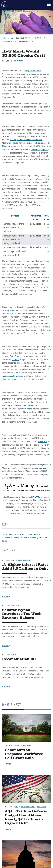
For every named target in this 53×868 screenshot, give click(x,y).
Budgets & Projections (28, 807)
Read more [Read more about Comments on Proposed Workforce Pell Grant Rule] (8, 764)
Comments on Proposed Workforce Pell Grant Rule (24, 754)
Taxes (19, 605)
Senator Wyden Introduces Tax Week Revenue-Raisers (22, 614)
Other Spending (26, 746)
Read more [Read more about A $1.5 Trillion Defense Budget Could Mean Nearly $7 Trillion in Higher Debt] (8, 829)
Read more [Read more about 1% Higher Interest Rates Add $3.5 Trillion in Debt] (5, 597)
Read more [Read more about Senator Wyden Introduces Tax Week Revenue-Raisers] (5, 646)
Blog (14, 605)
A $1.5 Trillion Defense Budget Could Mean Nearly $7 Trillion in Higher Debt (26, 817)
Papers (15, 654)
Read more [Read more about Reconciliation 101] (5, 687)
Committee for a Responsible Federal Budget (5, 5)
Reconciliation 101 (19, 659)
